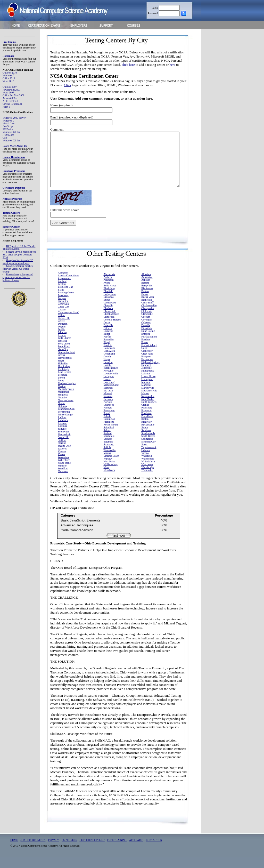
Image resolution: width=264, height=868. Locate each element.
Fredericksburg (149, 356)
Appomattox (64, 289)
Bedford (62, 295)
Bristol (145, 305)
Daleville (108, 336)
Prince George (65, 425)
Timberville (110, 461)
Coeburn (146, 328)
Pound (107, 424)
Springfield (147, 450)
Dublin (62, 340)
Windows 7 (8, 75)
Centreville (64, 315)
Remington (109, 430)
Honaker (108, 376)
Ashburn (146, 291)
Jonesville (146, 379)
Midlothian (64, 403)
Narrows (108, 407)
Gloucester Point (67, 363)
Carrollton (63, 312)
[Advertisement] (232, 109)
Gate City (63, 360)
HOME (14, 851)
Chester (62, 320)
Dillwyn (108, 339)
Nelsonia (108, 410)
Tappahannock (149, 458)
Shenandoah (64, 445)
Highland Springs (150, 373)
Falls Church (65, 349)
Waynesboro (148, 469)
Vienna (145, 464)
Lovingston (147, 390)
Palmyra (108, 418)
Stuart (144, 455)
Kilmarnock (147, 381)
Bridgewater (110, 305)
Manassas (146, 396)
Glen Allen (109, 362)
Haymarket (147, 370)
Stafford (62, 451)
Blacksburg (109, 299)
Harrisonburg (65, 369)
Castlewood (110, 313)
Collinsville (64, 329)
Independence (111, 379)
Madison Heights (67, 394)
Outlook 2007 (10, 87)
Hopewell (146, 376)
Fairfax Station (149, 347)
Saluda (107, 441)
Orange (145, 416)
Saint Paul (109, 438)
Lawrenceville (111, 384)
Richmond (109, 433)
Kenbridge (63, 380)
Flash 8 (6, 107)
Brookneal (109, 308)
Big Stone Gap (66, 298)
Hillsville (63, 374)
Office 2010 (9, 78)
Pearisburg (147, 418)
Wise (106, 478)
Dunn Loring (148, 342)
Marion (62, 397)
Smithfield (109, 447)
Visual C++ (9, 123)
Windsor (62, 476)
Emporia (146, 345)
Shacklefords (148, 444)
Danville (146, 336)
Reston (145, 430)
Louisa (107, 390)
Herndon (108, 373)
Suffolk (108, 458)
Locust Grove (148, 387)
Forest (145, 353)
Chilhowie (147, 322)
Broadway (63, 306)
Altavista (146, 285)
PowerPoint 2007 (11, 90)
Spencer (108, 450)
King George (65, 383)
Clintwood (109, 328)
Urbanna (146, 461)
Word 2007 (8, 93)
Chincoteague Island (69, 323)
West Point (109, 472)
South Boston (148, 447)
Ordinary (63, 417)
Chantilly (108, 316)
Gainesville (110, 359)
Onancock (109, 416)
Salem (145, 438)
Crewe (61, 332)
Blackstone (147, 299)
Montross (63, 405)
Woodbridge (148, 478)
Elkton (107, 345)
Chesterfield (110, 322)
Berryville (147, 296)
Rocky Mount (111, 435)
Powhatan (146, 424)
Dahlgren (63, 335)
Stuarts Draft (65, 457)
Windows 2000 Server (14, 118)
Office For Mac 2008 (14, 95)
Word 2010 (8, 81)
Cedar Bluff (147, 313)
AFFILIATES (136, 851)
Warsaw (108, 469)
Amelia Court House (69, 286)
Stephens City (148, 452)
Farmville (109, 350)
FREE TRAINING (117, 851)
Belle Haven (110, 296)
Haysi (61, 371)
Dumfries (109, 342)
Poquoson (146, 421)
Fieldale (145, 350)
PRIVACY (53, 851)
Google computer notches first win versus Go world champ (18, 269)
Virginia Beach (111, 467)
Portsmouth (64, 423)
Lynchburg (109, 393)
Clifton (62, 326)
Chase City (64, 318)
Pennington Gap (66, 420)
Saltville (62, 440)
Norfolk (108, 413)
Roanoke (63, 434)
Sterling (62, 454)
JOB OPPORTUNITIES (33, 851)
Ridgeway (147, 433)
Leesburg (63, 386)
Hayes (107, 370)
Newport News (66, 411)
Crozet (107, 333)
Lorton (61, 388)
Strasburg (109, 455)
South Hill (63, 448)
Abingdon (63, 283)
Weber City (64, 471)
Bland (61, 300)
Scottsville (63, 442)
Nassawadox (148, 407)
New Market (148, 410)
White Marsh (148, 472)
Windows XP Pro (11, 132)
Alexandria (109, 285)
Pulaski (107, 427)
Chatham (108, 319)
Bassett (145, 294)
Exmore (62, 346)
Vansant (62, 462)
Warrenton (63, 468)
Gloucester (147, 362)
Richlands (63, 431)
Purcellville (147, 427)
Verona (107, 464)
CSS (5, 138)
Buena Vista (147, 308)
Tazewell (63, 459)
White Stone (64, 474)
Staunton (108, 452)
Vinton (61, 465)
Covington (147, 330)
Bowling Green (66, 303)
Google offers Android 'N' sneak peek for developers (18, 262)
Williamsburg (111, 475)
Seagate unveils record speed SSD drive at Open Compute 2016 (19, 255)
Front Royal (64, 357)
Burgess (62, 309)
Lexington (109, 387)
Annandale (147, 288)
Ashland (62, 292)
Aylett (107, 294)
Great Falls (147, 364)
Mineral (108, 404)
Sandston (146, 441)
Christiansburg (111, 325)
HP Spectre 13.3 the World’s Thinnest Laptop (19, 247)
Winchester (147, 475)
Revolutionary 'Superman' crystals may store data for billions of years (18, 277)
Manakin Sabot (112, 396)
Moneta (145, 404)
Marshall (108, 399)
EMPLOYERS (69, 851)
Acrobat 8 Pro (10, 98)
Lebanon (146, 384)
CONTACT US (154, 851)
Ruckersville (148, 435)
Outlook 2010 (10, 73)
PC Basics (8, 129)
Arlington (109, 291)
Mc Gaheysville (66, 400)
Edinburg (63, 343)
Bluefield (108, 302)
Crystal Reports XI (12, 104)
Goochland (109, 364)
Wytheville (147, 481)
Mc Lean (108, 401)
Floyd (107, 353)
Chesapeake (147, 319)
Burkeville (147, 311)
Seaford (108, 444)
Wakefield (147, 467)
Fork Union (64, 354)
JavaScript (8, 126)
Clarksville (147, 325)
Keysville (109, 381)
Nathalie (62, 408)
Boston (145, 302)
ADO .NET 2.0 (10, 101)
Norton (62, 414)
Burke (107, 311)
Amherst (108, 288)
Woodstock (109, 481)
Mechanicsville (149, 401)
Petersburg (109, 421)
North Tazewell (149, 413)
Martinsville (148, 399)
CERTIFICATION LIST (92, 851)
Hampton (146, 367)
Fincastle (63, 352)
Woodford (63, 479)
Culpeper (146, 333)
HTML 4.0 (8, 135)
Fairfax (107, 347)
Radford (62, 428)
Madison (146, 393)
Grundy (108, 367)
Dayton (62, 337)
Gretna (61, 366)
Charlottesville (149, 316)
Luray (61, 391)
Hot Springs (64, 377)
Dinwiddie (147, 339)
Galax (144, 359)
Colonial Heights (112, 330)
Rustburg (63, 437)
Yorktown (63, 482)
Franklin (108, 356)
